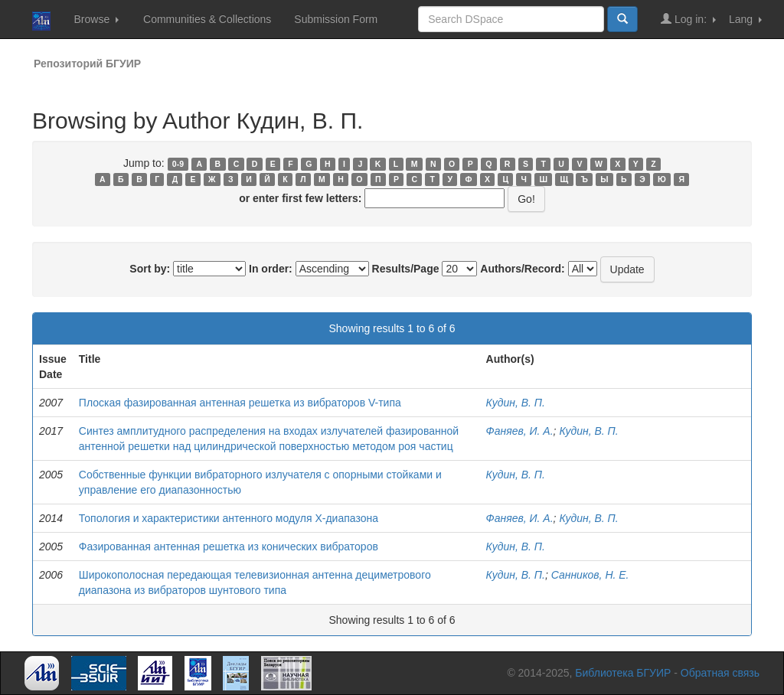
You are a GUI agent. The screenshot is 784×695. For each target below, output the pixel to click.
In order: (271, 269)
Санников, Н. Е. (590, 575)
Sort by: (150, 269)
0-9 (178, 164)
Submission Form (336, 19)
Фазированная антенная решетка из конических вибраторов (229, 547)
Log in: (688, 19)
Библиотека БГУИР (623, 673)
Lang (745, 19)
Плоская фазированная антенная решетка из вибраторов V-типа (240, 403)
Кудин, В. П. (516, 403)
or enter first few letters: (300, 198)
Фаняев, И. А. (520, 431)
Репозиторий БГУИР (87, 64)
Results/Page (406, 269)
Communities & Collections (207, 19)
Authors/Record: (522, 269)
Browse (96, 19)
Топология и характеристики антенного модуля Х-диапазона (229, 518)
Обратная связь (720, 673)
